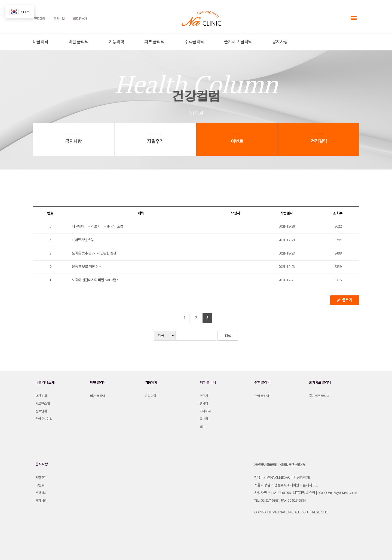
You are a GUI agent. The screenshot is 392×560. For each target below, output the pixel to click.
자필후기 (41, 478)
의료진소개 (42, 404)
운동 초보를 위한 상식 (87, 267)
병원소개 (41, 396)
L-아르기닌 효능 (83, 240)
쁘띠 (202, 427)
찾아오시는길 (44, 419)
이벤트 (40, 485)
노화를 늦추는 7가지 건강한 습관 (94, 254)
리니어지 (205, 411)
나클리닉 (40, 42)
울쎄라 (204, 419)
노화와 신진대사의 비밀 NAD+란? (95, 280)
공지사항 (280, 42)
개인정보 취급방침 (266, 465)
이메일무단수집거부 (293, 465)
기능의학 (116, 42)
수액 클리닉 (262, 396)
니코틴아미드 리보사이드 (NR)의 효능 (97, 227)
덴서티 (204, 404)
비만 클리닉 (78, 42)
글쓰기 (345, 300)
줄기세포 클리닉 (238, 42)
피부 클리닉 (154, 42)
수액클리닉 (194, 42)
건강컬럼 (41, 493)
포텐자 (204, 396)
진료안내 (41, 411)
